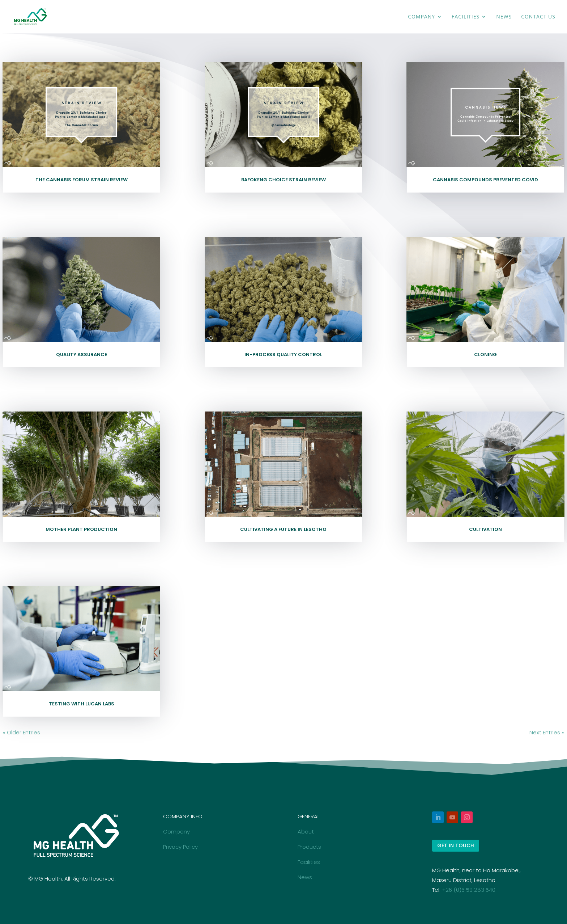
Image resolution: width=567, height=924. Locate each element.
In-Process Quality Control (283, 355)
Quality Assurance (82, 355)
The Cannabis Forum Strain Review (82, 180)
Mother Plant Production (81, 529)
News (504, 17)
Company (421, 17)
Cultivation (485, 529)
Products (309, 847)
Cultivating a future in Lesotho (283, 529)
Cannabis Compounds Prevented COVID (485, 180)
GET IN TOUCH (456, 845)
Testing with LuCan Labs (82, 704)
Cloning (485, 355)
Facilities (466, 17)
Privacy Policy (180, 847)
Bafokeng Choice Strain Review (283, 180)
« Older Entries (22, 732)
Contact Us (538, 17)
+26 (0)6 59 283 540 (469, 890)
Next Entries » (547, 732)
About (306, 832)
